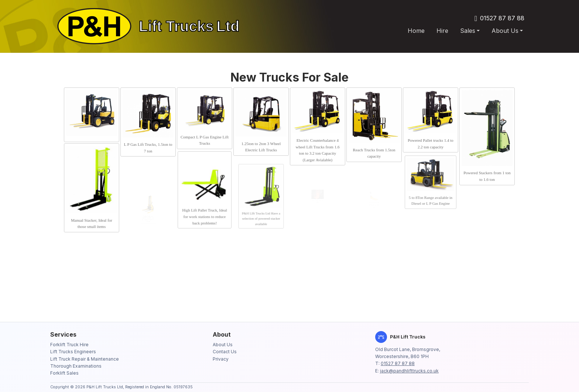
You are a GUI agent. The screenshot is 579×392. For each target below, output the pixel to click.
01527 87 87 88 (502, 18)
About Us (505, 31)
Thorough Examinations (76, 366)
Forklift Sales (64, 373)
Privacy (221, 359)
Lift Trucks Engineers (73, 352)
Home (416, 31)
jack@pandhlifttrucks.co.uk (409, 371)
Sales (468, 31)
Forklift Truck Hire (69, 345)
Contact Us (225, 352)
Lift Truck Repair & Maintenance (85, 359)
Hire (442, 31)
